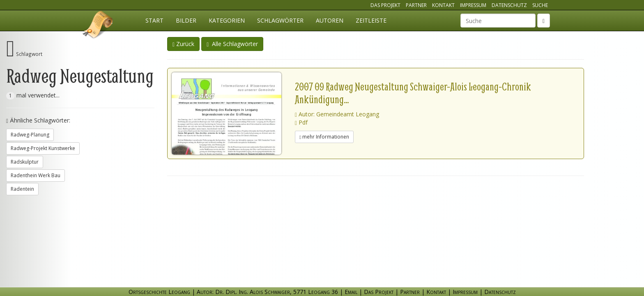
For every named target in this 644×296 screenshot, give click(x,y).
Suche (540, 5)
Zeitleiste (371, 20)
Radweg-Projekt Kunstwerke (43, 148)
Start (154, 20)
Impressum (473, 5)
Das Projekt (385, 5)
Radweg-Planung (30, 135)
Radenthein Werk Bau (36, 175)
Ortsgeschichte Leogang (98, 26)
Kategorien (227, 20)
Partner (416, 5)
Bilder (186, 20)
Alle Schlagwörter (232, 44)
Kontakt (443, 5)
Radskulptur (25, 162)
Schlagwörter (280, 20)
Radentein (22, 189)
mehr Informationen (324, 137)
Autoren (330, 20)
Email (351, 292)
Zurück (183, 44)
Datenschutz (509, 5)
